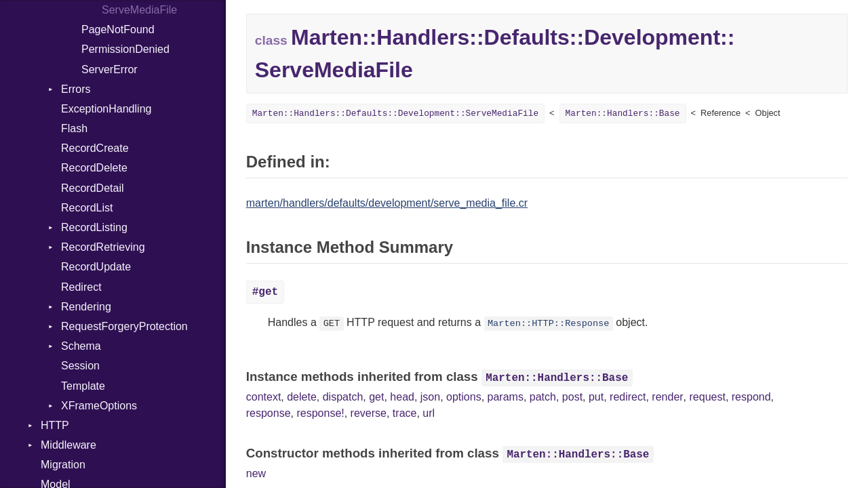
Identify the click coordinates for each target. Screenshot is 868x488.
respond (751, 397)
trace (405, 413)
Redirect (81, 287)
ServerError (110, 69)
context (264, 397)
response (269, 413)
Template (83, 386)
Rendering (86, 307)
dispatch (343, 397)
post (572, 397)
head (402, 397)
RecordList (87, 208)
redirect (628, 397)
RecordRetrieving (103, 247)
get (376, 397)
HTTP (55, 425)
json (430, 397)
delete (302, 397)
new (256, 473)
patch (543, 397)
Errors (76, 89)
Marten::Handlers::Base (623, 114)
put (596, 397)
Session (80, 366)
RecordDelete (94, 168)
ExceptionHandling (106, 109)
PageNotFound (118, 29)
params (506, 397)
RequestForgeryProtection (124, 326)
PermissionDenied (125, 49)
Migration (63, 465)
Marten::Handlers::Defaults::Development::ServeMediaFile (395, 114)
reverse (369, 413)
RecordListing (94, 227)
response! (320, 413)
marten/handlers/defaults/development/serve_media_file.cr (387, 203)
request (708, 397)
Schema (81, 346)
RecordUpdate (96, 267)
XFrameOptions (99, 406)
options (464, 397)
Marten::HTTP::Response (548, 324)
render (667, 397)
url (429, 413)
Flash (74, 128)
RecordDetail (92, 188)
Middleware (68, 445)
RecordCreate (95, 148)
